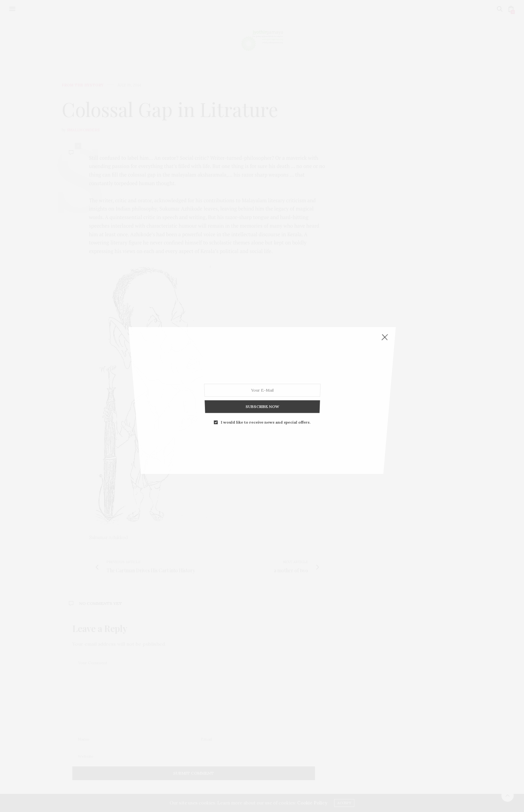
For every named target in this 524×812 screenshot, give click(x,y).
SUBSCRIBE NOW (262, 370)
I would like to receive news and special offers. (265, 377)
